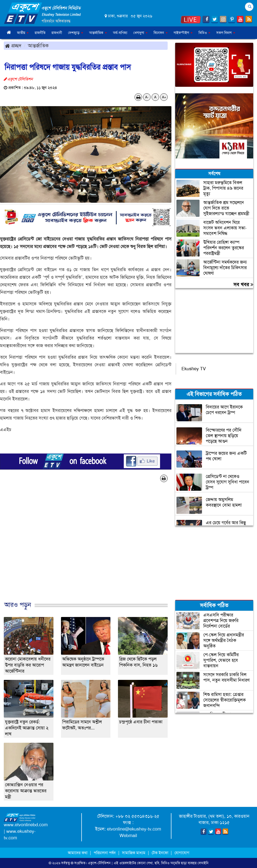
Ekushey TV (194, 369)
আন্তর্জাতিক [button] (98, 33)
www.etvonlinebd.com (26, 825)
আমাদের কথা (78, 853)
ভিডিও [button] (204, 33)
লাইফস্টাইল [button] (183, 33)
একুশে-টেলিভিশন (99, 863)
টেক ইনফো (160, 853)
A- (147, 97)
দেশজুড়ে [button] (76, 33)
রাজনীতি (40, 33)
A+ (164, 97)
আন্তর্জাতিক (38, 46)
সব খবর (243, 284)
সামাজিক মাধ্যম (134, 853)
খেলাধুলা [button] (140, 33)
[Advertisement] (86, 547)
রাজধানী (57, 33)
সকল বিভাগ (226, 33)
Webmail (128, 836)
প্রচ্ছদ (13, 46)
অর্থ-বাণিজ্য (120, 33)
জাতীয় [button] (23, 33)
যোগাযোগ (182, 853)
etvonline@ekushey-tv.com (134, 829)
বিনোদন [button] (161, 33)
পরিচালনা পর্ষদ (105, 853)
